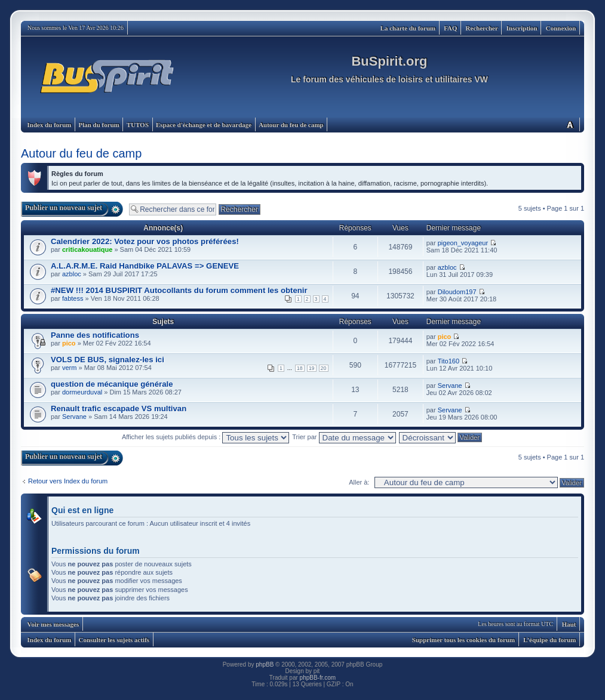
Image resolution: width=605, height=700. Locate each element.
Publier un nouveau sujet (64, 208)
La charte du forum (408, 28)
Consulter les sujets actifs (114, 640)
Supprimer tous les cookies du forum (463, 640)
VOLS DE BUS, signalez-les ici (108, 360)
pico (69, 343)
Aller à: (359, 482)
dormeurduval (82, 392)
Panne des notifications (95, 335)
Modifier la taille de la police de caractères (570, 124)
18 (300, 368)
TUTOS (138, 125)
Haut (569, 624)
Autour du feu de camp (291, 125)
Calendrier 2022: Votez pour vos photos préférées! (145, 241)
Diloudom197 (457, 292)
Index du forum (50, 125)
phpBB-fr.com (318, 678)
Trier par (344, 437)
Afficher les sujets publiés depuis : (206, 437)
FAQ (450, 28)
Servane (450, 386)
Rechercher (482, 28)
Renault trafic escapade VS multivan (119, 408)
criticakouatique (87, 249)
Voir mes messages (53, 624)
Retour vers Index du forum (68, 481)
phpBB (265, 664)
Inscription (522, 28)
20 (324, 368)
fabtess (73, 298)
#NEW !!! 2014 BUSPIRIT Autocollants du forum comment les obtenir (179, 290)
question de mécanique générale (112, 384)
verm (69, 368)
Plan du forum (99, 125)
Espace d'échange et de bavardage (204, 125)
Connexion (561, 28)
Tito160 (449, 361)
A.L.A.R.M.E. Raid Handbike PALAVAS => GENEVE (145, 266)
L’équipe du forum (549, 640)
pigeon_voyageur (463, 243)
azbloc (72, 274)
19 (312, 368)
